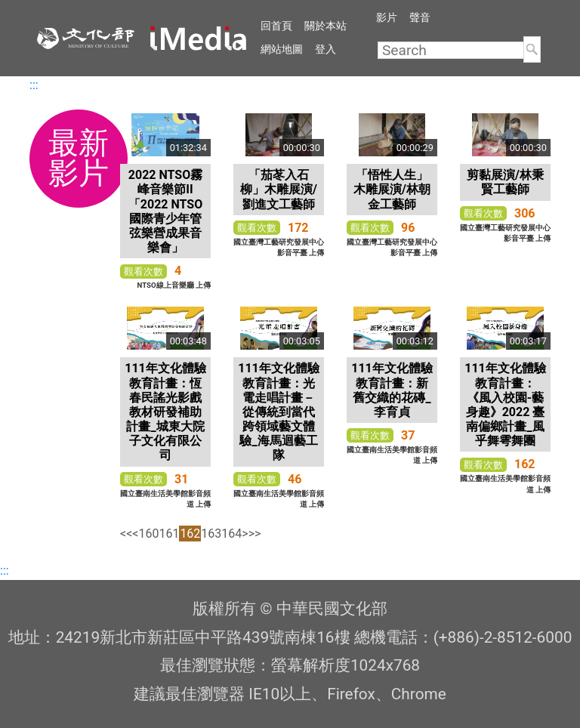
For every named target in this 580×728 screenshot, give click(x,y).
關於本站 (325, 26)
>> (255, 534)
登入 (325, 49)
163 (211, 534)
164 (231, 534)
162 (190, 534)
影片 (387, 17)
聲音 (420, 17)
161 (169, 534)
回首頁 (276, 26)
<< (126, 534)
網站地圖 (282, 49)
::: (34, 85)
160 (148, 534)
